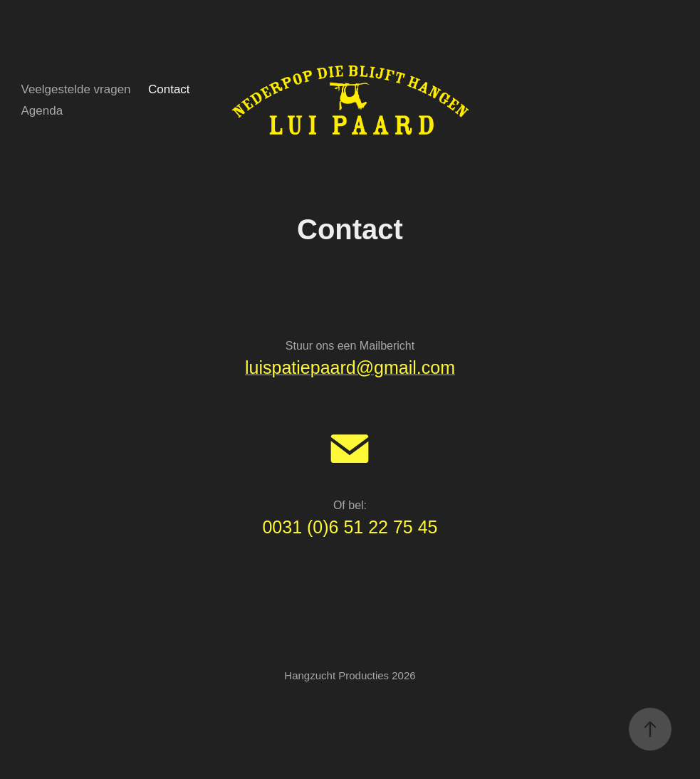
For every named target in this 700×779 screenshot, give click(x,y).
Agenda (42, 111)
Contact (169, 89)
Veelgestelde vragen (75, 89)
